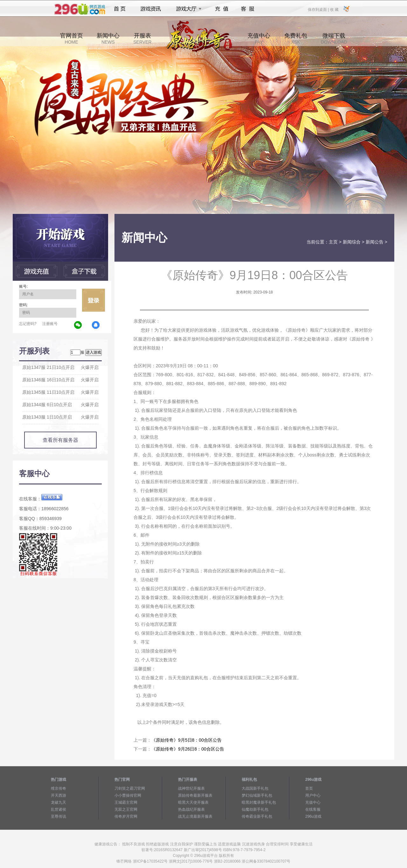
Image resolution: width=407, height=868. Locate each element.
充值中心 (259, 39)
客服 (248, 9)
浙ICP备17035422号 (150, 861)
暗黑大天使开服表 (193, 802)
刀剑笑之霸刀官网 (130, 788)
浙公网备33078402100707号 (266, 861)
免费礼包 (296, 39)
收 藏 (334, 9)
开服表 (142, 39)
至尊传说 (59, 816)
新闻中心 (108, 39)
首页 (120, 9)
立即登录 (93, 300)
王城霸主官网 (126, 802)
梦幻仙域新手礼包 (257, 795)
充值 (221, 9)
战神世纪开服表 (191, 788)
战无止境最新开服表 (195, 816)
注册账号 (50, 324)
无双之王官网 (126, 809)
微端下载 (334, 39)
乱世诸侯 (59, 809)
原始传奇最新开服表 (195, 795)
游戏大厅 (187, 9)
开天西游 (59, 795)
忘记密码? (28, 324)
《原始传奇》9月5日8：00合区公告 (186, 740)
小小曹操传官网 (128, 795)
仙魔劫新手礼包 (255, 809)
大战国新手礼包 (255, 788)
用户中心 (313, 795)
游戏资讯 (151, 9)
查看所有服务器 (60, 440)
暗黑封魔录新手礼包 (259, 802)
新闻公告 (375, 242)
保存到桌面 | (319, 9)
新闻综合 (352, 242)
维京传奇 (59, 788)
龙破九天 (59, 802)
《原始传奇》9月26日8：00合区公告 (188, 749)
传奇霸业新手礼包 (257, 816)
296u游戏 (313, 816)
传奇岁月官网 (126, 816)
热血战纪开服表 (191, 809)
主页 (333, 242)
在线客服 (313, 809)
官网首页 (72, 39)
